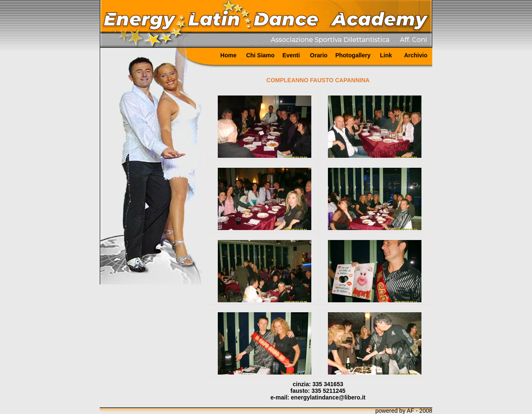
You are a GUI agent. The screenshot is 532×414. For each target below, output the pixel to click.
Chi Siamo (260, 55)
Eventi (291, 55)
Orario (319, 55)
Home (228, 55)
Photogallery (353, 55)
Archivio (416, 55)
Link (386, 55)
